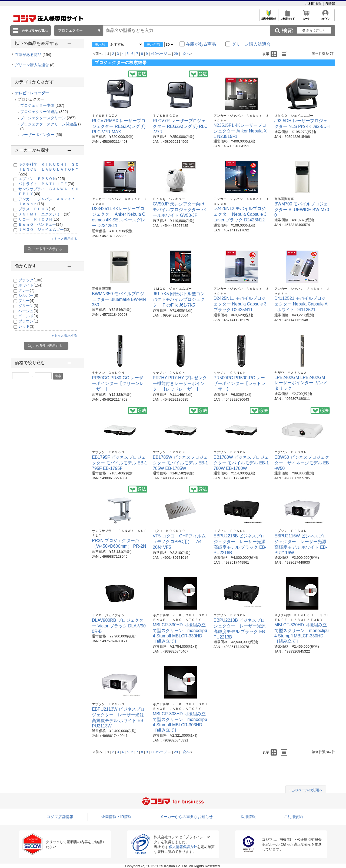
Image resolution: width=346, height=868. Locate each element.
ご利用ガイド (287, 17)
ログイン (325, 17)
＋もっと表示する (64, 239)
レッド (26, 326)
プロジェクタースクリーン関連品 (49, 124)
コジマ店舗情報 (60, 817)
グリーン (28, 306)
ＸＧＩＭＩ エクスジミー (44, 214)
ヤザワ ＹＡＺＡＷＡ (291, 373)
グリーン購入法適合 (35, 65)
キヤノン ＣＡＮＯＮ (108, 373)
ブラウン (28, 321)
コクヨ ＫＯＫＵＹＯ (169, 531)
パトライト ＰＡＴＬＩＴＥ (46, 184)
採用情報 (248, 817)
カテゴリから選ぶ (35, 31)
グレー (26, 290)
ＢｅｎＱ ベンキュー (41, 224)
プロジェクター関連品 (39, 112)
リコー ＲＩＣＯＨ (39, 219)
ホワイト (30, 285)
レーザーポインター (37, 135)
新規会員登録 (269, 17)
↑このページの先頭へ (306, 790)
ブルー (26, 301)
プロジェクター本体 (37, 105)
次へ (186, 54)
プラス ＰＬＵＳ (37, 209)
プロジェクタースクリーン (43, 118)
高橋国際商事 (284, 199)
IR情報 (330, 4)
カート (306, 17)
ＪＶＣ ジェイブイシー (110, 615)
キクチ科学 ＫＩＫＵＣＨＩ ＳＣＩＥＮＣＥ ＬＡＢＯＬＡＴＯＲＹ (49, 169)
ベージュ (28, 311)
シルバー (28, 295)
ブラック (30, 280)
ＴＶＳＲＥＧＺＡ (105, 116)
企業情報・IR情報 (117, 817)
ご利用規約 (314, 4)
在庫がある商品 (33, 55)
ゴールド (28, 316)
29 (176, 54)
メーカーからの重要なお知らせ (186, 817)
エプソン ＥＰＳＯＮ (42, 179)
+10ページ (159, 54)
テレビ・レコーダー (32, 93)
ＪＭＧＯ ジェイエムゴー (44, 230)
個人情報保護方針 (183, 847)
